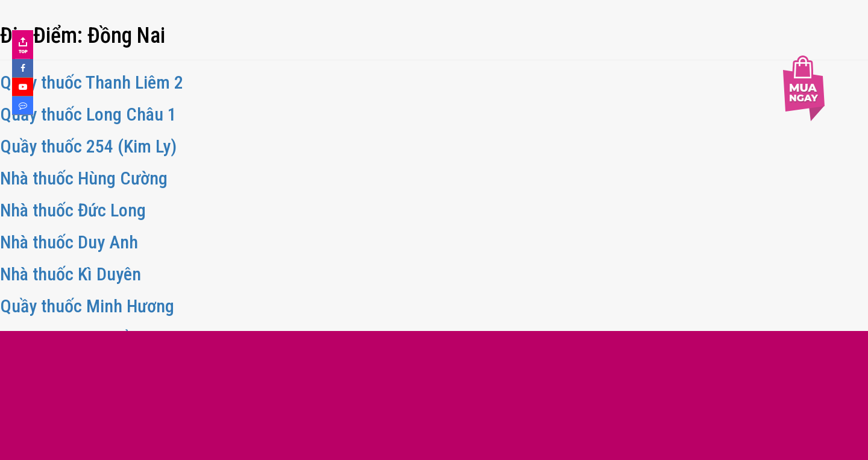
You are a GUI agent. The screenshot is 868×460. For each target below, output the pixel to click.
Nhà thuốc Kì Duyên (71, 274)
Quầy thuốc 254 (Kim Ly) (88, 146)
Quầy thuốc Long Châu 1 (88, 114)
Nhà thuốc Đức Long (73, 210)
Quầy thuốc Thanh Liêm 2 (92, 82)
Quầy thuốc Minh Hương (87, 306)
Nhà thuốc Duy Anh (69, 242)
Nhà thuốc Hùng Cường (84, 178)
